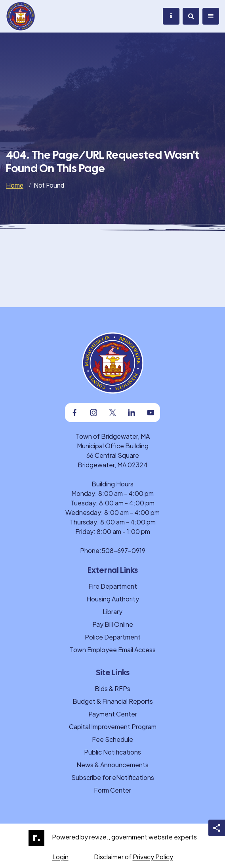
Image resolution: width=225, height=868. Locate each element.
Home (15, 185)
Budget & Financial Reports (113, 701)
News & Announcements (113, 765)
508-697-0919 (123, 550)
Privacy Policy (153, 857)
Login (60, 857)
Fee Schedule (113, 739)
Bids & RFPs (113, 688)
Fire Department (113, 586)
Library (113, 612)
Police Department (113, 637)
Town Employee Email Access (113, 650)
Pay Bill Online (113, 624)
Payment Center (113, 714)
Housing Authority (113, 599)
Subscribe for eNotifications (113, 777)
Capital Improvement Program (113, 727)
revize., (100, 837)
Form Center (113, 790)
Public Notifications (113, 752)
